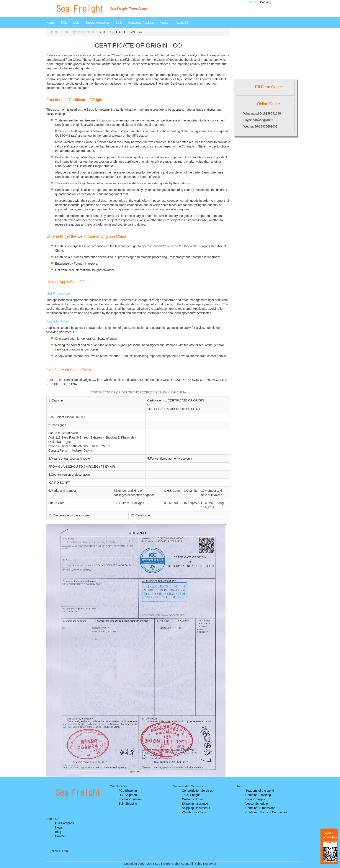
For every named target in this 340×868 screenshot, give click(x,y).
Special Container (97, 23)
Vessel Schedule (257, 804)
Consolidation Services (197, 791)
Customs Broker (193, 799)
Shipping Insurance (195, 804)
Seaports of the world (260, 791)
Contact (251, 2)
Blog (58, 832)
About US (182, 23)
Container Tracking (141, 23)
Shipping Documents (196, 808)
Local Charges (255, 799)
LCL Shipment (128, 795)
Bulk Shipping (128, 804)
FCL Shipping (128, 791)
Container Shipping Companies (266, 812)
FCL (64, 23)
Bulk (119, 23)
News (59, 827)
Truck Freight (191, 795)
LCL (76, 23)
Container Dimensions (260, 808)
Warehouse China (194, 812)
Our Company (65, 823)
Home (50, 23)
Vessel (165, 23)
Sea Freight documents (78, 32)
